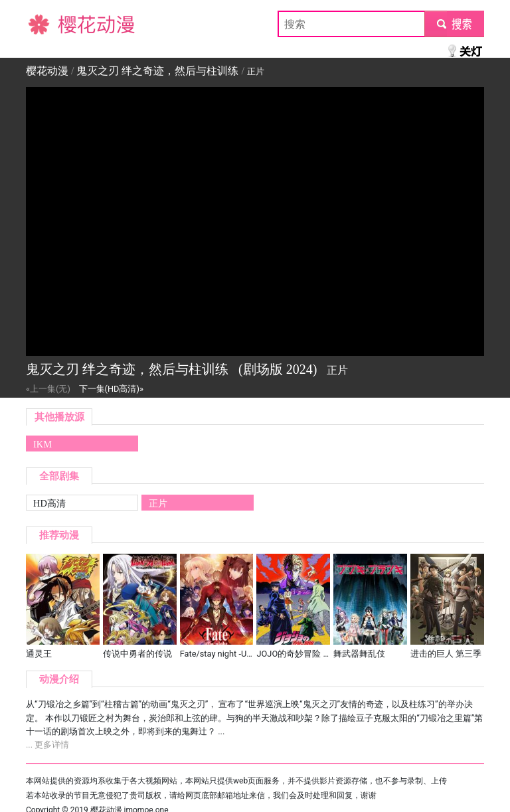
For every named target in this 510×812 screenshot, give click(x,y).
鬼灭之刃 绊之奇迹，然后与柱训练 (157, 71)
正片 (158, 503)
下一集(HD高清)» (111, 389)
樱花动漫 (47, 24)
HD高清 (49, 503)
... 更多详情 (47, 745)
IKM (42, 444)
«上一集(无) (48, 389)
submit (454, 24)
